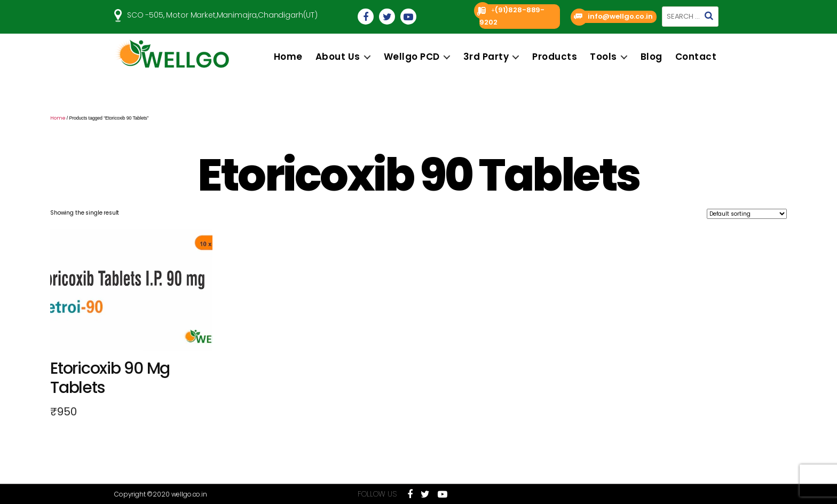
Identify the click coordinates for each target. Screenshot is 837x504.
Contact (696, 57)
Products (555, 57)
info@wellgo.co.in (620, 16)
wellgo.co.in (189, 494)
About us (338, 57)
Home (288, 57)
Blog (652, 57)
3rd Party (486, 57)
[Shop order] (747, 214)
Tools (603, 57)
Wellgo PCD (412, 57)
